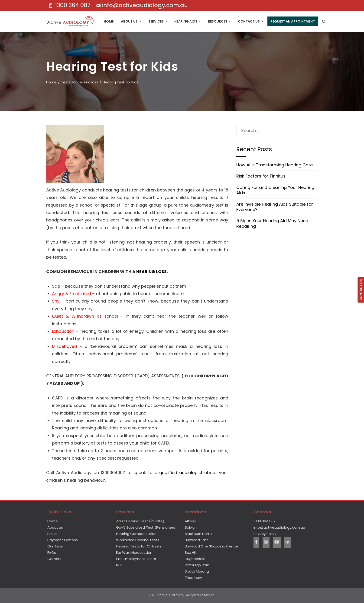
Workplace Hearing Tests (138, 540)
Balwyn (191, 527)
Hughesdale (195, 559)
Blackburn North (198, 534)
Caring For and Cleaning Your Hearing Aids (275, 190)
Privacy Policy (265, 534)
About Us (131, 21)
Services (158, 21)
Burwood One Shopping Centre (212, 546)
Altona (190, 521)
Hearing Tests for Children (138, 546)
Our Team (56, 546)
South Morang (197, 571)
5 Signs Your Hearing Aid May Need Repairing (272, 223)
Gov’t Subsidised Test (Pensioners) (146, 527)
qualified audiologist (181, 473)
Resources (220, 21)
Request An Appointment (293, 21)
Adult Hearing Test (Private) (140, 521)
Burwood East (197, 540)
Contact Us (251, 21)
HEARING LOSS (151, 272)
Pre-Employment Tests (136, 559)
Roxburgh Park (197, 565)
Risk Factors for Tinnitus (261, 176)
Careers (54, 559)
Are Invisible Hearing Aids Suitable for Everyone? (275, 207)
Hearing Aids (188, 21)
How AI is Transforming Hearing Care (275, 165)
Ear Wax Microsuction (134, 552)
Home (109, 21)
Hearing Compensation (136, 534)
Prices (52, 534)
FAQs (52, 552)
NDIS (120, 565)
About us (55, 527)
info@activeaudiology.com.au (279, 527)
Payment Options (63, 540)
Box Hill (190, 552)
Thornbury (193, 578)
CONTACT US (361, 290)
